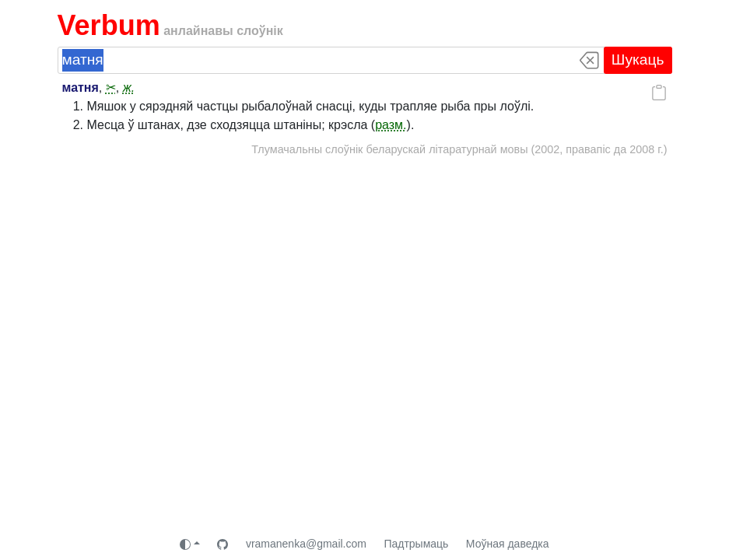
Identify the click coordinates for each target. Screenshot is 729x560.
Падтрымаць (416, 544)
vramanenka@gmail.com (306, 544)
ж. (129, 87)
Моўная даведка (508, 544)
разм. (391, 125)
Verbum (109, 25)
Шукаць (638, 59)
